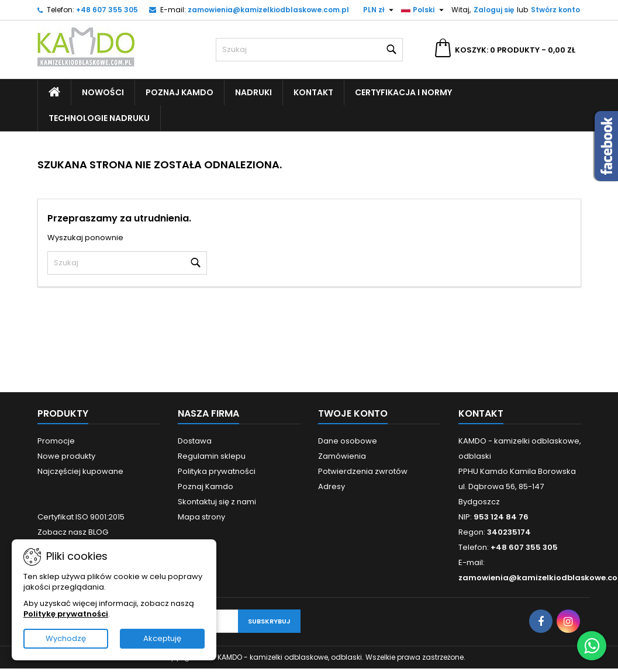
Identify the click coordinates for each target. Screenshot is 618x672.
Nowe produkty (66, 456)
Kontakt (313, 92)
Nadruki (253, 92)
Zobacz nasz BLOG (73, 532)
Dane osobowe (348, 441)
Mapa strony (201, 517)
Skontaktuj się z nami (217, 502)
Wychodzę (66, 638)
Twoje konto (353, 413)
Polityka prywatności (217, 471)
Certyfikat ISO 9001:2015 (81, 517)
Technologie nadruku (99, 118)
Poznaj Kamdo (179, 92)
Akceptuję (162, 638)
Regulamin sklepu (212, 456)
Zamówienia (342, 456)
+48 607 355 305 (107, 10)
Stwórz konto (555, 10)
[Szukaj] (309, 50)
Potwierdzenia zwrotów (363, 471)
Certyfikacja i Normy (403, 92)
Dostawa (195, 441)
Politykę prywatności (66, 614)
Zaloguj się (494, 10)
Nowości (103, 92)
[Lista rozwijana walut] (380, 10)
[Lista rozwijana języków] (424, 10)
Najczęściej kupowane (80, 471)
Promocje (56, 441)
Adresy (332, 486)
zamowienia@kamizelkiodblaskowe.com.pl (268, 10)
